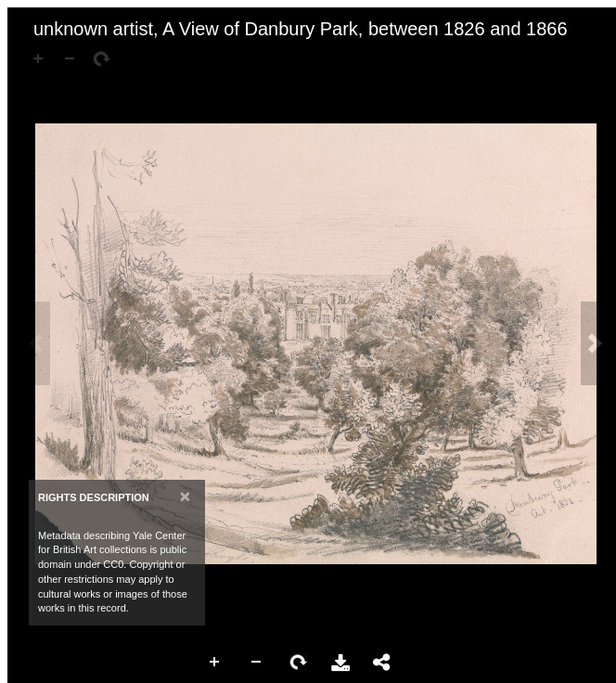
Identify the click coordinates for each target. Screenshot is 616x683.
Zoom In (215, 663)
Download (340, 663)
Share (382, 663)
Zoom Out (257, 663)
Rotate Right (299, 663)
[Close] (185, 496)
